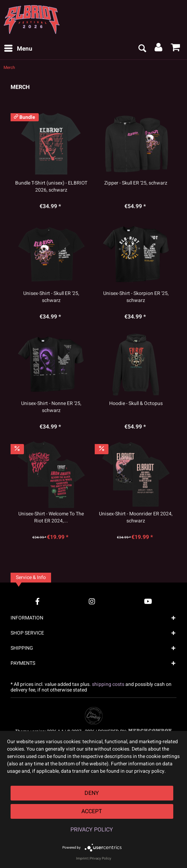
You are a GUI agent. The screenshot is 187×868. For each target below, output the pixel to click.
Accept (92, 811)
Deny (92, 793)
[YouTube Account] (148, 601)
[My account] (159, 49)
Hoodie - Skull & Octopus (136, 404)
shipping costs (108, 684)
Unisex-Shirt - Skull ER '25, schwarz (51, 297)
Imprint (82, 859)
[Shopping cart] (176, 49)
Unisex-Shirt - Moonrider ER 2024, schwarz (136, 517)
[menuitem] (18, 49)
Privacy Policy (92, 830)
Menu (18, 48)
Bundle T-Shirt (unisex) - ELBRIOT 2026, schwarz (51, 187)
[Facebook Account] (38, 601)
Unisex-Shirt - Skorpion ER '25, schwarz (136, 297)
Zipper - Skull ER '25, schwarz (136, 183)
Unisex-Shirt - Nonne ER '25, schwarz (51, 407)
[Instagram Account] (92, 601)
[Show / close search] (142, 49)
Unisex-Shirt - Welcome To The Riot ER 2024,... (51, 517)
